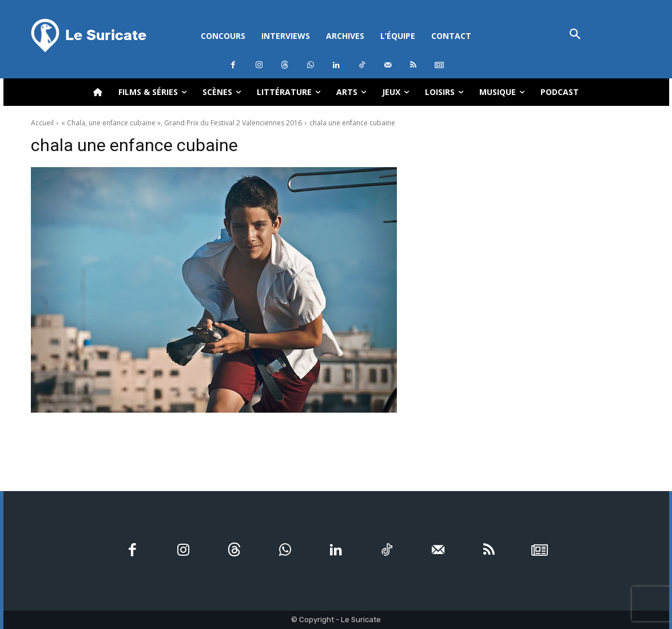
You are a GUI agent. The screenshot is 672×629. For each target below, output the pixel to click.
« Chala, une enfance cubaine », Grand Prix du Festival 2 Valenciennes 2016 (182, 123)
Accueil (42, 123)
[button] (576, 35)
